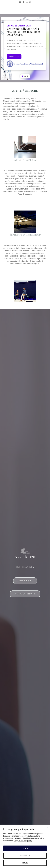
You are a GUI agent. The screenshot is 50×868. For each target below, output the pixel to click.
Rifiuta (25, 863)
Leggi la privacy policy (23, 841)
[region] (25, 847)
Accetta (25, 848)
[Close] (47, 827)
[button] (4, 48)
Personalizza (25, 856)
